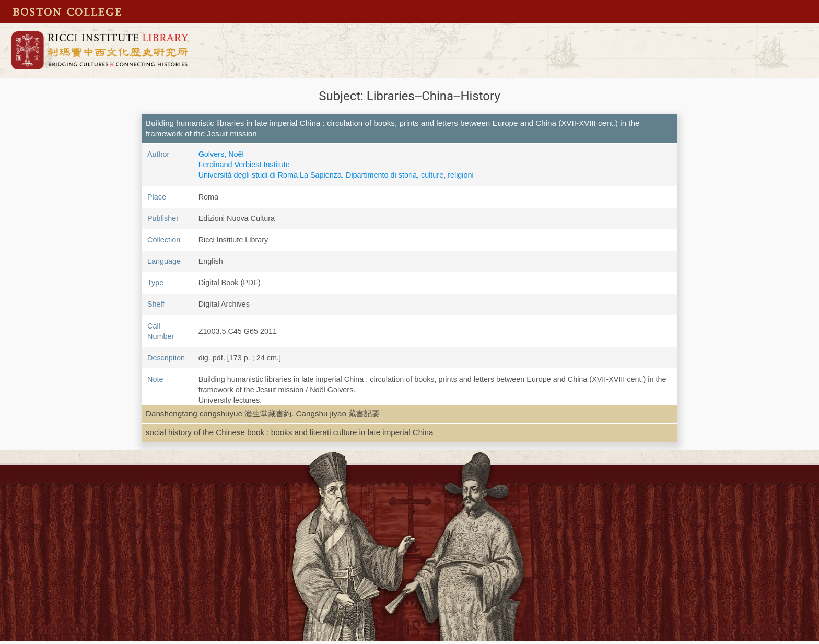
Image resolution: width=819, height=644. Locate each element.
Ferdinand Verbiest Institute (244, 165)
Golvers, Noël (221, 154)
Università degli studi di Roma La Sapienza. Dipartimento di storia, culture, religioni (336, 175)
